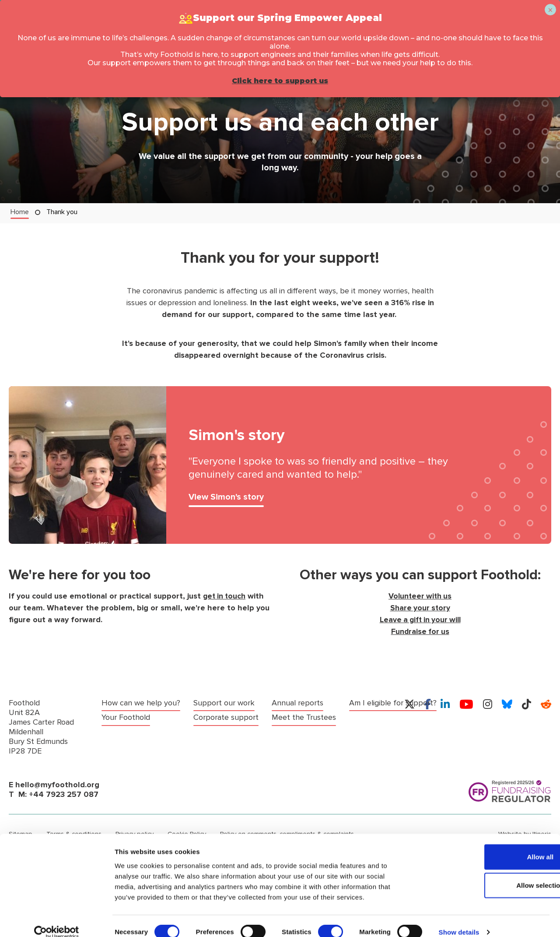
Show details (459, 920)
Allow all (487, 844)
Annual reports (219, 717)
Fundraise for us (420, 632)
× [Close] (550, 10)
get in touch (226, 596)
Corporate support (226, 703)
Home (20, 212)
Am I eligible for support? (315, 703)
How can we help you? (141, 703)
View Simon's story (227, 497)
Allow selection (487, 873)
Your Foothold (126, 717)
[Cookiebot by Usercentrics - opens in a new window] (57, 920)
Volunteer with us (420, 596)
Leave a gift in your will (420, 620)
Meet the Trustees (226, 731)
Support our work (132, 731)
